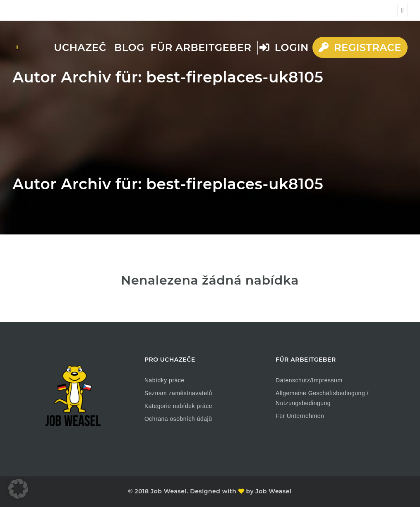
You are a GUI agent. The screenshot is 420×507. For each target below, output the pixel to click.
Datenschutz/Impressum (309, 380)
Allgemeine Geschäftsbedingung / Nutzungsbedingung (322, 398)
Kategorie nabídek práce (178, 406)
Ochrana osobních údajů (178, 419)
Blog (129, 47)
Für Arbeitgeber (201, 47)
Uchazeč (80, 47)
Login (284, 47)
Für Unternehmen (300, 416)
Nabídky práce (164, 380)
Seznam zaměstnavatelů (178, 393)
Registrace (360, 47)
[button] (18, 489)
